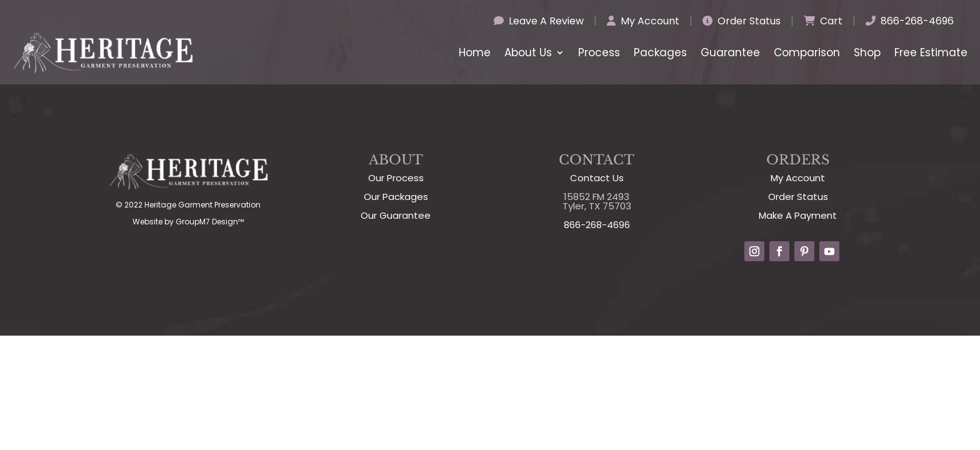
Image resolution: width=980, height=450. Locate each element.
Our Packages (396, 197)
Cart (823, 21)
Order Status (742, 21)
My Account (643, 21)
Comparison (807, 52)
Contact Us (597, 178)
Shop (867, 52)
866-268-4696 (910, 21)
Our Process (396, 178)
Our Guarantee (396, 215)
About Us (528, 52)
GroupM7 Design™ (210, 222)
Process (599, 52)
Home (475, 52)
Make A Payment (798, 215)
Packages (660, 52)
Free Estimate (931, 52)
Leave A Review (539, 21)
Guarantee (730, 52)
